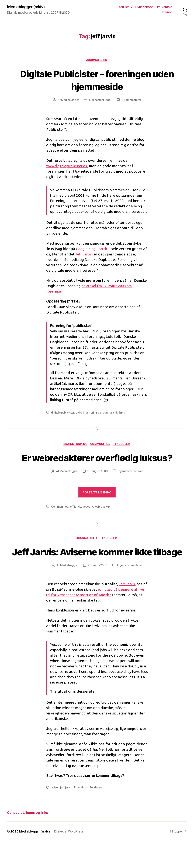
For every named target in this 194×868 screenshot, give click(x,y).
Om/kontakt (164, 7)
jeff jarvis (97, 413)
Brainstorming (75, 445)
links (123, 413)
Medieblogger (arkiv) (27, 7)
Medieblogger (69, 101)
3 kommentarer (132, 101)
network (88, 520)
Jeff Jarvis (89, 255)
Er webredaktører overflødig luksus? (97, 465)
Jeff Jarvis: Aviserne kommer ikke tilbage (97, 572)
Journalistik (97, 61)
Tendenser (123, 445)
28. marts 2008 (98, 592)
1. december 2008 (100, 101)
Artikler (124, 7)
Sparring (167, 12)
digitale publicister (63, 413)
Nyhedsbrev (144, 7)
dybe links (83, 413)
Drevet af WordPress (70, 858)
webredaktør (103, 520)
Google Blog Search (92, 249)
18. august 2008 (98, 485)
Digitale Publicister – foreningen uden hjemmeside (97, 80)
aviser (55, 814)
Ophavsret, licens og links (29, 839)
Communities (101, 445)
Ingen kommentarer (131, 485)
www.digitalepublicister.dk (69, 166)
